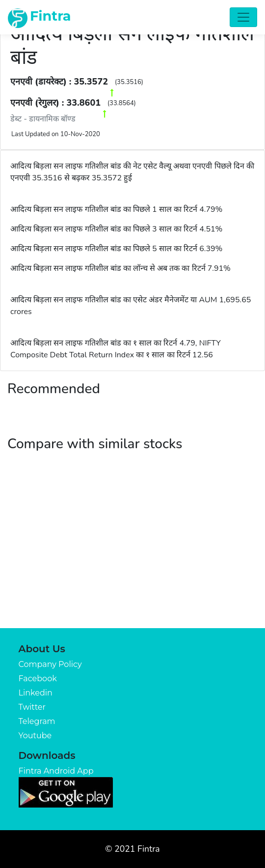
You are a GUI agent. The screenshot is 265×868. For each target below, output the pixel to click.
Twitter (32, 707)
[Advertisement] (132, 554)
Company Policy (50, 664)
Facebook (38, 679)
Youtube (35, 736)
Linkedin (36, 693)
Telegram (37, 721)
